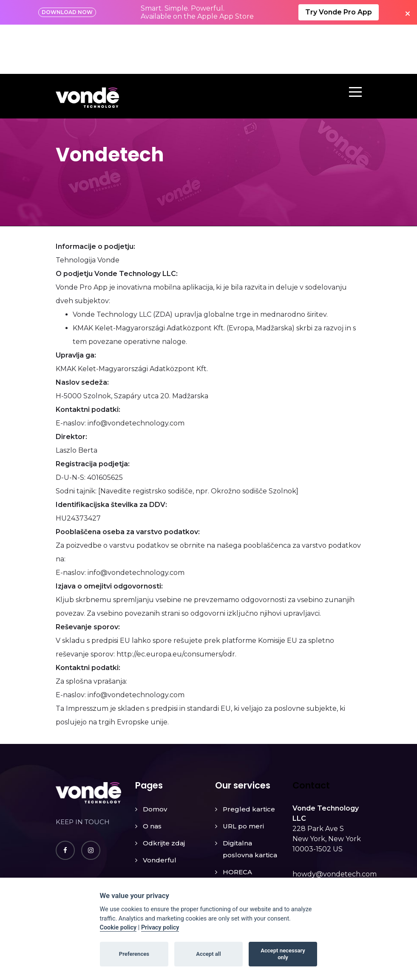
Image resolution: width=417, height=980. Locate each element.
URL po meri (243, 777)
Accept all (208, 954)
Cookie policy (118, 928)
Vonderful (160, 811)
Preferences (134, 954)
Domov (155, 760)
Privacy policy (160, 928)
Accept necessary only (283, 954)
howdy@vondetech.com (335, 825)
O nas (152, 777)
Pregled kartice (249, 760)
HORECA (237, 823)
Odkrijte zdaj (164, 794)
